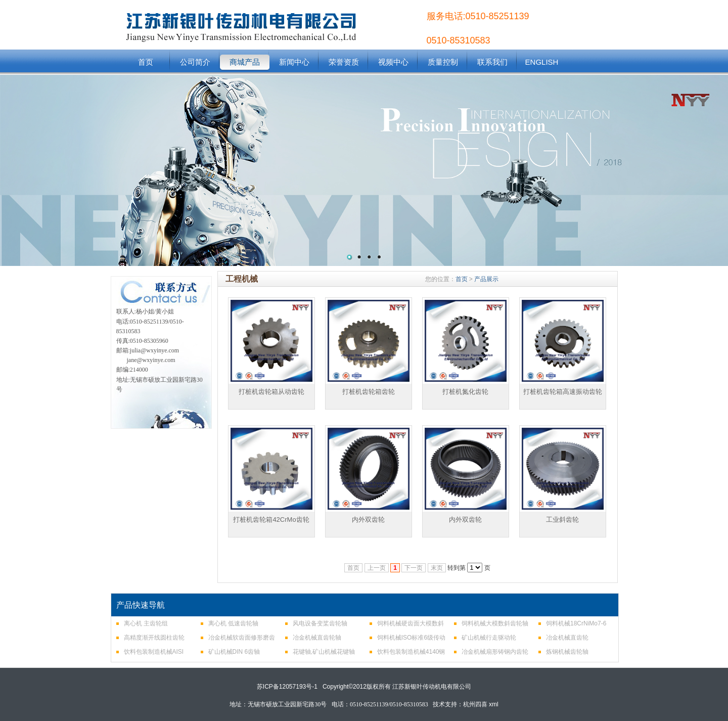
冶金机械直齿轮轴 (317, 638)
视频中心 (393, 62)
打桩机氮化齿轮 (465, 392)
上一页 (377, 568)
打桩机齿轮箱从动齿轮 (271, 392)
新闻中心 (294, 62)
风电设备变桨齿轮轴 (320, 623)
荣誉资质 (344, 62)
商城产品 (245, 62)
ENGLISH (542, 62)
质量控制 (443, 62)
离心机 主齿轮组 (146, 623)
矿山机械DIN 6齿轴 (234, 652)
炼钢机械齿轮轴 (567, 652)
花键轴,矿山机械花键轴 (324, 652)
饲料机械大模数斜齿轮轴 (495, 623)
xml (494, 704)
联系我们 (492, 62)
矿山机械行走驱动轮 (489, 638)
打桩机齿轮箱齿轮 (369, 392)
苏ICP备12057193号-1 (287, 687)
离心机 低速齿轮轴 (233, 623)
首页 (146, 62)
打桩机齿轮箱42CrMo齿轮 (271, 520)
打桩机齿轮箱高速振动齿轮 (563, 392)
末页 (437, 568)
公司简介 (195, 62)
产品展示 (486, 279)
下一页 (414, 568)
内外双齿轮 (368, 520)
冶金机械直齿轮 (567, 638)
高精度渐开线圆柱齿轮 (154, 638)
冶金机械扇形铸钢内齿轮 (495, 652)
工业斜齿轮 (562, 520)
